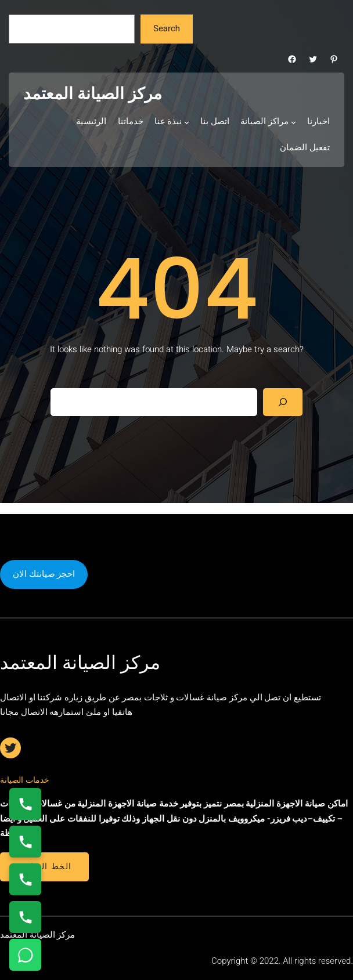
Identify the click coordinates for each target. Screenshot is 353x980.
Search (167, 28)
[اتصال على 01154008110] (25, 804)
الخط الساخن (44, 866)
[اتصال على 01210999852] (25, 917)
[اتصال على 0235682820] (25, 842)
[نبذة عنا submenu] (187, 122)
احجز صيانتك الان (44, 574)
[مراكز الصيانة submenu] (293, 122)
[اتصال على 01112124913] (25, 879)
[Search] (283, 402)
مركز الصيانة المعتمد (93, 94)
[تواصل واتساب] (25, 955)
